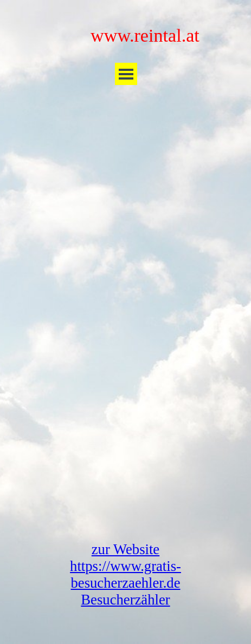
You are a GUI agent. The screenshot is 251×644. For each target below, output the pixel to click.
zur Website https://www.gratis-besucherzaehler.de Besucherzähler (125, 574)
